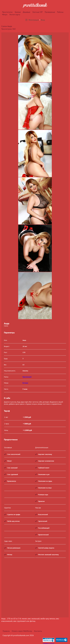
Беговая (25, 383)
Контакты (38, 631)
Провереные (50, 12)
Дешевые (26, 12)
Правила (6, 631)
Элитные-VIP (37, 12)
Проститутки (7, 12)
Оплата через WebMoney (22, 631)
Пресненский (27, 377)
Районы (60, 12)
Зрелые (18, 12)
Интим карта (15, 15)
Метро (5, 15)
